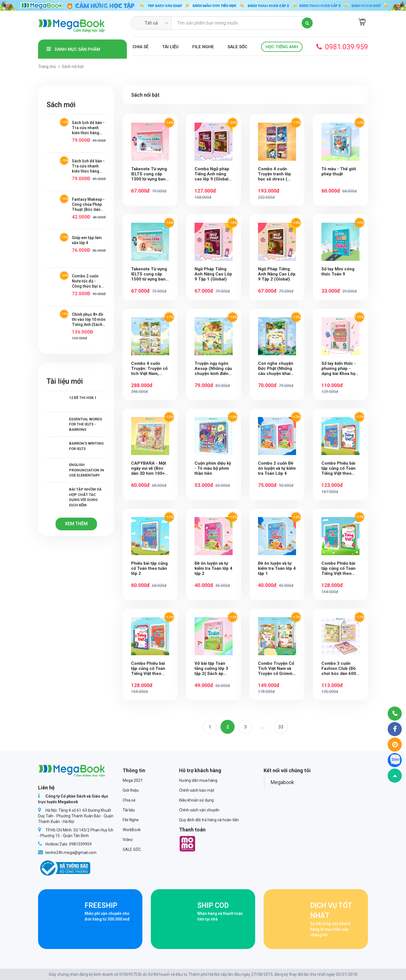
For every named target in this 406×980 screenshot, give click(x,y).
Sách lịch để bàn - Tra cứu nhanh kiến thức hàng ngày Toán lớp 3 (88, 128)
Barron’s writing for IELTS (75, 446)
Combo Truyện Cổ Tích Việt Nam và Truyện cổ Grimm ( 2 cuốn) (277, 668)
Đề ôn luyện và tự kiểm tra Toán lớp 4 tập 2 (213, 568)
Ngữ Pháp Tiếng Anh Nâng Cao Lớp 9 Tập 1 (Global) (213, 274)
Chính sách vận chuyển (199, 810)
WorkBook (132, 830)
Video (128, 840)
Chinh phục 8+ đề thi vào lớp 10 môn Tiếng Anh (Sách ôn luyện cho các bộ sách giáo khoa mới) (89, 320)
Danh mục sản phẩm (73, 49)
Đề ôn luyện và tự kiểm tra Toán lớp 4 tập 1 (277, 568)
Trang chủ (47, 67)
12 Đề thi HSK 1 (71, 400)
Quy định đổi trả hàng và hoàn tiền (209, 820)
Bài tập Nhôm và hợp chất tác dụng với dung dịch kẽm (74, 497)
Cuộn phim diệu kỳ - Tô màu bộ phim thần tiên (213, 468)
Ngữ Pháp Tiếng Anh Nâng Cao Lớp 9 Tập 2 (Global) (277, 274)
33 (281, 727)
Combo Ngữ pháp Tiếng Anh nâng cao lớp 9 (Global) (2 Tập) (212, 174)
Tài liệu (170, 47)
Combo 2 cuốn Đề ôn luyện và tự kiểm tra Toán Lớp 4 (277, 468)
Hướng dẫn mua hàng (198, 780)
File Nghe (203, 47)
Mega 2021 (133, 780)
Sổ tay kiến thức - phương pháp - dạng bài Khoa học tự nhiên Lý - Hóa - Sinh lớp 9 (340, 368)
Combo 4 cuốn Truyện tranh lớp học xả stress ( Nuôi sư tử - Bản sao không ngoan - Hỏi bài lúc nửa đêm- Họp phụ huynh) (276, 174)
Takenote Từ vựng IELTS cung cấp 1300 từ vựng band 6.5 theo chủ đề (150, 174)
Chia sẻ (140, 47)
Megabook (282, 782)
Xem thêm (76, 524)
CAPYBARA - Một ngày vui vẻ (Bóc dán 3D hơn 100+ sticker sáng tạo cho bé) (149, 468)
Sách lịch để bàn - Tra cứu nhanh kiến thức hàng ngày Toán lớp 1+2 (89, 166)
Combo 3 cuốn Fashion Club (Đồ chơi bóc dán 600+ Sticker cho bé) (340, 668)
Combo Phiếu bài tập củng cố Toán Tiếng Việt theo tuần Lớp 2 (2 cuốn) (338, 468)
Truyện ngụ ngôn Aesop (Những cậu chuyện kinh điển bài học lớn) (213, 368)
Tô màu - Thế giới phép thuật (339, 171)
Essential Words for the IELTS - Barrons (74, 424)
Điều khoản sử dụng (196, 800)
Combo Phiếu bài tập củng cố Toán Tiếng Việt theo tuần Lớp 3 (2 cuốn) (148, 668)
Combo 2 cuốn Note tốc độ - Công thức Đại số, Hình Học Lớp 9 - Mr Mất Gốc (88, 281)
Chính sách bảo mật (197, 790)
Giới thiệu (131, 790)
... (263, 727)
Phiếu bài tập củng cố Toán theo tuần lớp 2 (149, 568)
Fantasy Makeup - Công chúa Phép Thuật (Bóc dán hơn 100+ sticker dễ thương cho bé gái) (88, 205)
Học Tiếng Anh (282, 47)
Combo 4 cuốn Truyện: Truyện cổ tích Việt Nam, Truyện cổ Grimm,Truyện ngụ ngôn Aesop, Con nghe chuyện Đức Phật (150, 368)
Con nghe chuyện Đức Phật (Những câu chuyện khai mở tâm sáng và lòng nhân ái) (276, 368)
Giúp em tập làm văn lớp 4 (87, 240)
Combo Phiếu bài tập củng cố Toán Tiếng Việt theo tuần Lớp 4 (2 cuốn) (338, 568)
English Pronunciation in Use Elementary (75, 470)
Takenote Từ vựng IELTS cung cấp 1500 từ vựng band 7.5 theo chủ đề (150, 274)
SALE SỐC (237, 47)
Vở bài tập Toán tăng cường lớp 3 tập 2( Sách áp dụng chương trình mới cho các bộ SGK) (213, 668)
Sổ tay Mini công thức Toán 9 (338, 272)
